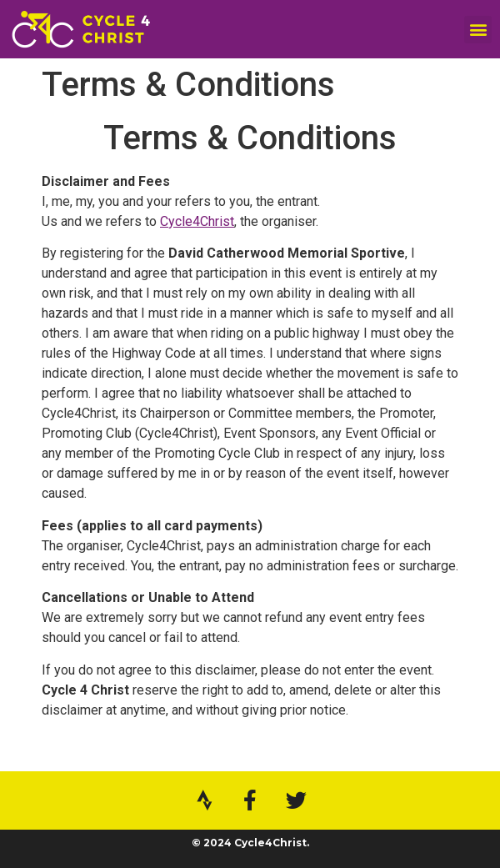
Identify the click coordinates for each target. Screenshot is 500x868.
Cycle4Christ (197, 221)
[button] (478, 30)
